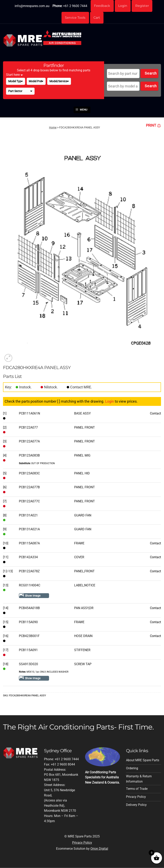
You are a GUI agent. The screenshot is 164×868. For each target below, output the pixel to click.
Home (53, 128)
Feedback (102, 6)
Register (142, 6)
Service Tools (75, 18)
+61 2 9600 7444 (75, 6)
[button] (82, 110)
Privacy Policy (82, 843)
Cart (97, 18)
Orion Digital (99, 849)
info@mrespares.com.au (32, 6)
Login (123, 6)
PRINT (153, 126)
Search (151, 74)
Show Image (33, 596)
